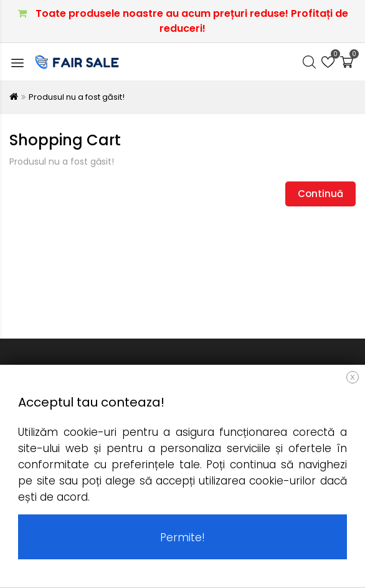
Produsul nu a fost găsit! (77, 97)
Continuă (320, 194)
